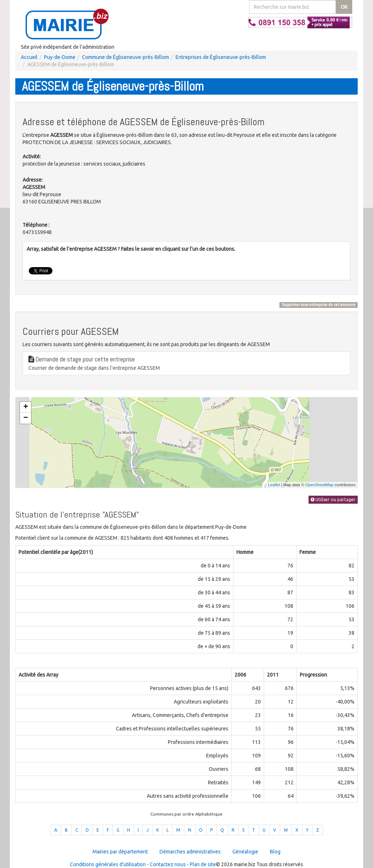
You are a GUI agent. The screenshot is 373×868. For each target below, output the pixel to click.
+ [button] (26, 407)
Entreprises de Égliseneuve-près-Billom (221, 57)
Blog (275, 852)
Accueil (29, 57)
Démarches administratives (190, 852)
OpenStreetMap (319, 485)
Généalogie (245, 852)
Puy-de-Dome (60, 57)
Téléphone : (36, 225)
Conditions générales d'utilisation (108, 864)
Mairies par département (120, 852)
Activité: (32, 156)
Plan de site (203, 864)
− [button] (26, 418)
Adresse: (33, 180)
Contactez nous (168, 864)
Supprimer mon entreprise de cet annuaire (319, 305)
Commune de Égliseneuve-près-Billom (125, 57)
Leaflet (274, 485)
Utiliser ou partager (333, 500)
